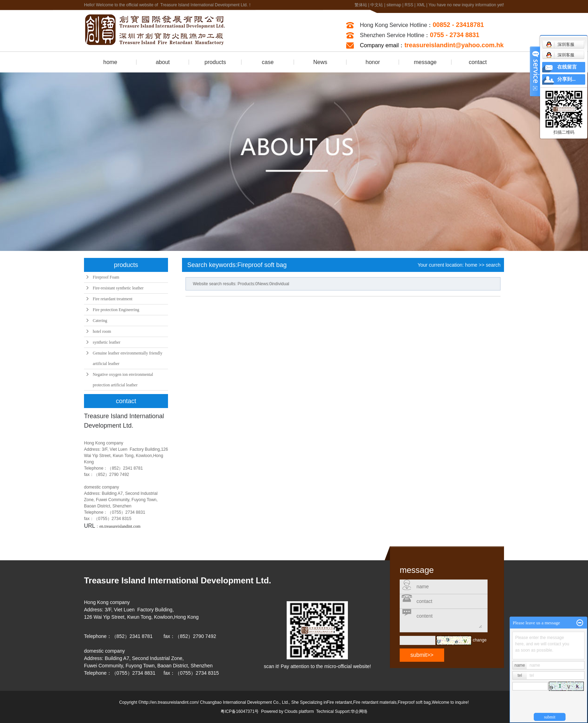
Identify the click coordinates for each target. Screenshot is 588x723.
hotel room (102, 331)
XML (421, 5)
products (215, 62)
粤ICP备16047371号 (240, 711)
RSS (409, 5)
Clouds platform (299, 711)
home (110, 62)
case (268, 62)
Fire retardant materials (375, 702)
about (163, 62)
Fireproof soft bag (414, 702)
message (425, 62)
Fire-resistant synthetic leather (118, 288)
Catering (100, 321)
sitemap (394, 5)
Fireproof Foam (106, 277)
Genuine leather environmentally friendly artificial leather (128, 358)
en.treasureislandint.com (120, 526)
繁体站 (361, 5)
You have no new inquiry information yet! (466, 5)
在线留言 (567, 67)
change (480, 640)
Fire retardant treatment (113, 299)
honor (373, 62)
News (320, 62)
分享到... (566, 79)
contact (478, 62)
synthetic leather (107, 342)
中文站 (377, 5)
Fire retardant (339, 702)
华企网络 (359, 711)
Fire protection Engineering (116, 310)
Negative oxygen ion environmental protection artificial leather (123, 380)
